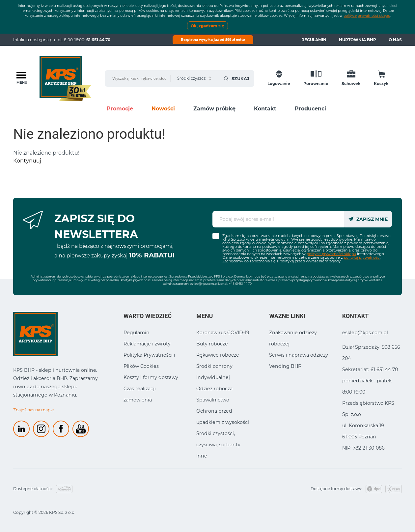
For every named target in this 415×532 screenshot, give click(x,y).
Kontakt (265, 109)
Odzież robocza (214, 389)
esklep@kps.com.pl (204, 284)
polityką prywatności (362, 257)
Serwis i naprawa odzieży (299, 355)
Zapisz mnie (368, 219)
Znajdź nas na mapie (33, 410)
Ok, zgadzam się (207, 26)
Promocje (120, 109)
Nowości (163, 109)
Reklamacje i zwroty (147, 344)
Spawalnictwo (213, 400)
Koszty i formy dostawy (151, 377)
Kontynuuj (27, 161)
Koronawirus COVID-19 (223, 333)
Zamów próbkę (214, 109)
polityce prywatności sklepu (367, 16)
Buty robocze (212, 344)
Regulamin (314, 40)
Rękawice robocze (218, 355)
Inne (202, 456)
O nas (395, 40)
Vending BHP (285, 366)
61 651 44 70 (98, 40)
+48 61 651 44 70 (240, 284)
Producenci (310, 109)
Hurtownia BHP (358, 40)
